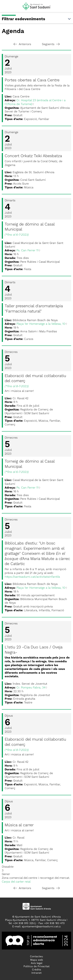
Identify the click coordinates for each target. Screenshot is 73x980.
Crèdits (36, 970)
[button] (6, 8)
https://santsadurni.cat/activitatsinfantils (32, 577)
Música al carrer (19, 825)
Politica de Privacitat (36, 966)
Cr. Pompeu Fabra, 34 (31, 688)
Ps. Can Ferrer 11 (27, 251)
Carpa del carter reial (16, 882)
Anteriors (22, 44)
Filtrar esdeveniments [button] (36, 19)
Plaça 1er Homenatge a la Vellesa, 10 (41, 324)
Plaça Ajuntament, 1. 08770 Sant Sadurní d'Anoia (36, 920)
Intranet (36, 973)
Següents (51, 44)
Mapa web (37, 960)
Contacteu (36, 957)
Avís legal (37, 963)
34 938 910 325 (24, 923)
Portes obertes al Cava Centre (32, 80)
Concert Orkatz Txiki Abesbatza (33, 156)
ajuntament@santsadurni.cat (40, 927)
